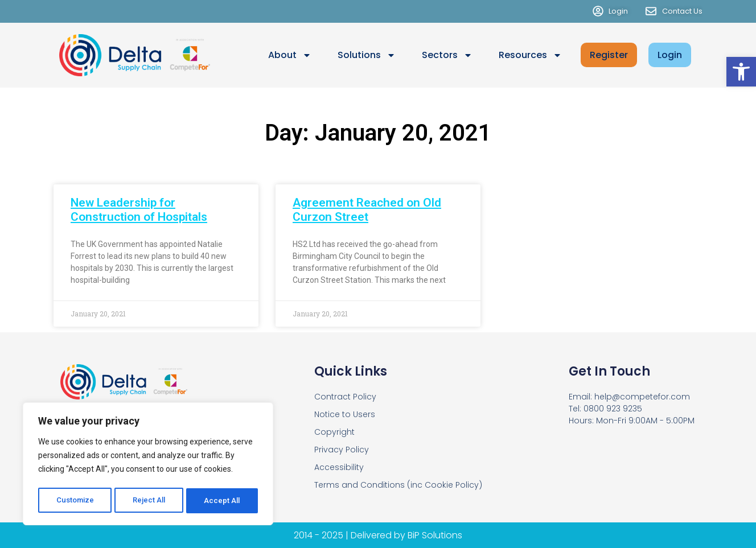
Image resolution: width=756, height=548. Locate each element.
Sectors (447, 55)
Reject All (150, 501)
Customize (75, 501)
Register (609, 55)
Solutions (367, 55)
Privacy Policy (342, 450)
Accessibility (339, 467)
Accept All (223, 501)
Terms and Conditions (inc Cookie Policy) (398, 485)
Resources (530, 55)
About (290, 55)
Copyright (334, 432)
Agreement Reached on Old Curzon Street (367, 210)
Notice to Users (345, 414)
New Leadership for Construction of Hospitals (139, 210)
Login (670, 55)
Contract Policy (345, 397)
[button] (741, 72)
